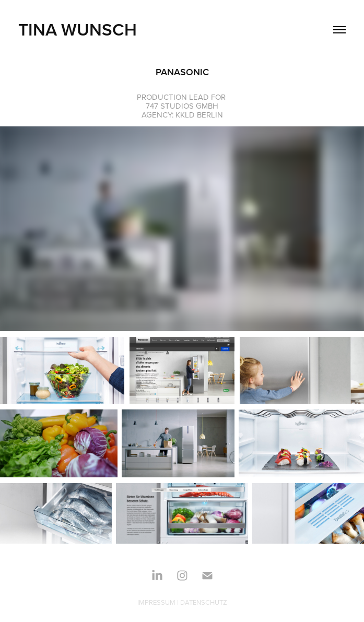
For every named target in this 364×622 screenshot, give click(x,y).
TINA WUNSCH (78, 29)
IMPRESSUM (156, 602)
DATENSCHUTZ (204, 602)
